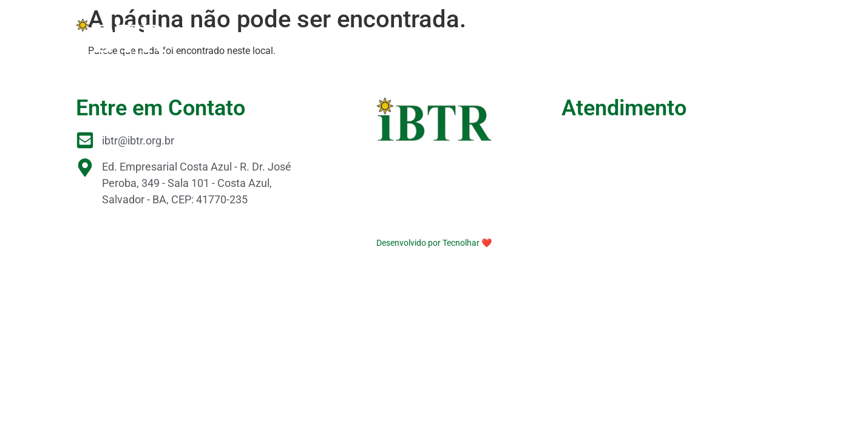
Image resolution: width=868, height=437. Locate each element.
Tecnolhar (461, 243)
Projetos (375, 35)
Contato (764, 35)
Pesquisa (435, 35)
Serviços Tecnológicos (672, 35)
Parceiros (498, 35)
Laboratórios (570, 35)
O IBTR (320, 35)
